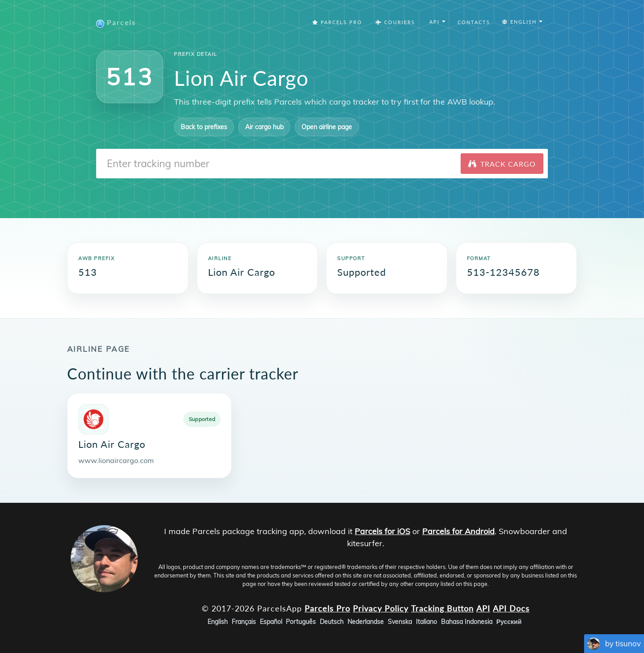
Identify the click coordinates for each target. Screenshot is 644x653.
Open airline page (327, 127)
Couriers (395, 22)
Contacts (474, 22)
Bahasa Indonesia (467, 622)
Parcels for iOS (382, 531)
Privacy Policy (381, 608)
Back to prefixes (204, 127)
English (218, 622)
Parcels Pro (337, 22)
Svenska (400, 622)
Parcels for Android (458, 531)
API (483, 608)
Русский (509, 622)
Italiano (426, 622)
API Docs (511, 608)
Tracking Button (442, 608)
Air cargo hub (264, 127)
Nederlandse (366, 622)
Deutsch (332, 622)
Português (301, 622)
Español (271, 622)
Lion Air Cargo (112, 444)
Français (244, 622)
